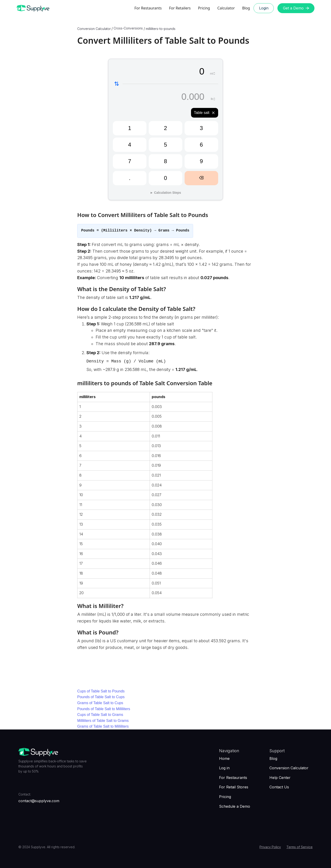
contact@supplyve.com (39, 801)
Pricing (204, 8)
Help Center (280, 778)
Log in (224, 768)
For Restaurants (148, 8)
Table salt (205, 113)
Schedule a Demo (235, 806)
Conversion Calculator (289, 768)
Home (224, 758)
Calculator (226, 8)
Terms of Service (300, 847)
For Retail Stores (234, 787)
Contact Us (279, 787)
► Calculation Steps (165, 193)
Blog (246, 8)
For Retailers (180, 8)
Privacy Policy (270, 847)
